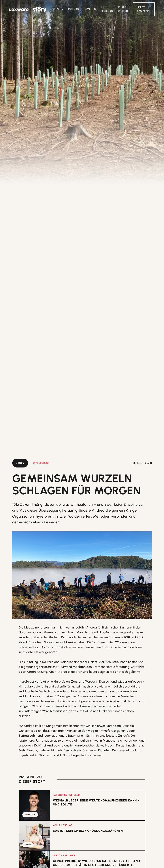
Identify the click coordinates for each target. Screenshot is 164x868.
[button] (57, 9)
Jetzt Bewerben (144, 9)
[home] (28, 10)
